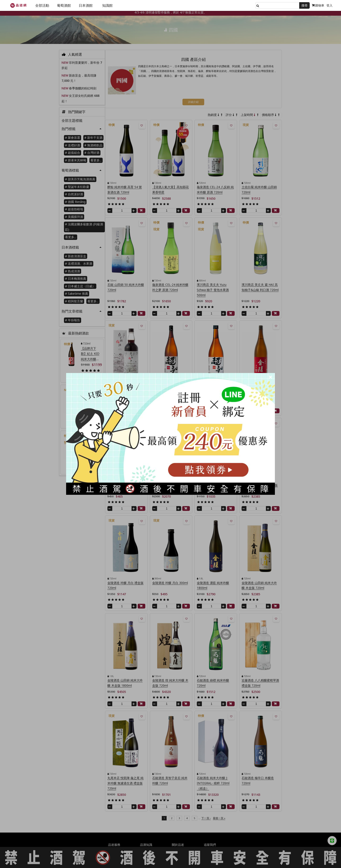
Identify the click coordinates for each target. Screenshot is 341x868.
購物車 (318, 5)
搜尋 (304, 5)
